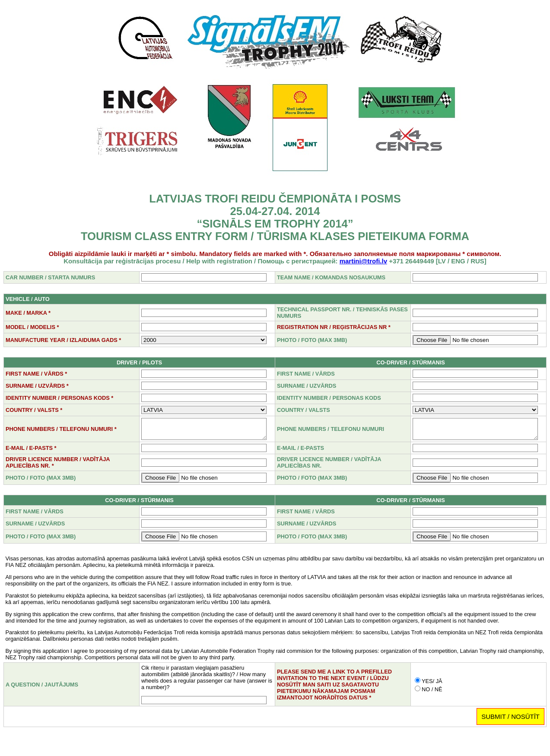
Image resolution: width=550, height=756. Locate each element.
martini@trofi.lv (363, 261)
